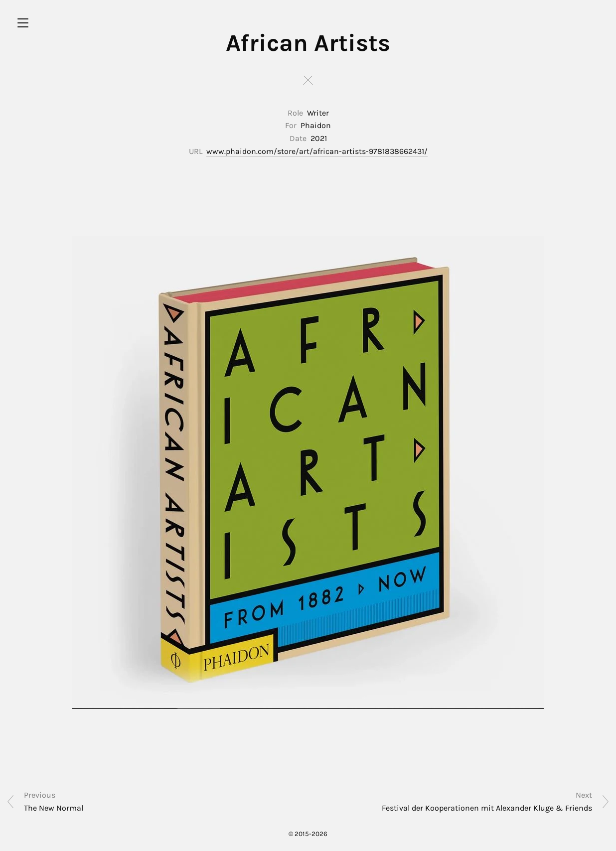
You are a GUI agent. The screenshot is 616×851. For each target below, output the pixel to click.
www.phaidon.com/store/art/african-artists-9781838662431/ (317, 151)
